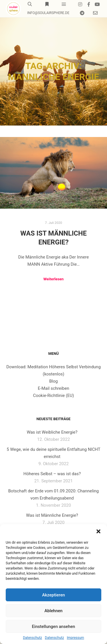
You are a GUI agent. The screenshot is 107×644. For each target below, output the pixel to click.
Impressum (75, 638)
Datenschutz (32, 638)
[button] (98, 531)
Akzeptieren (53, 595)
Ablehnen (53, 611)
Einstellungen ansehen (53, 627)
